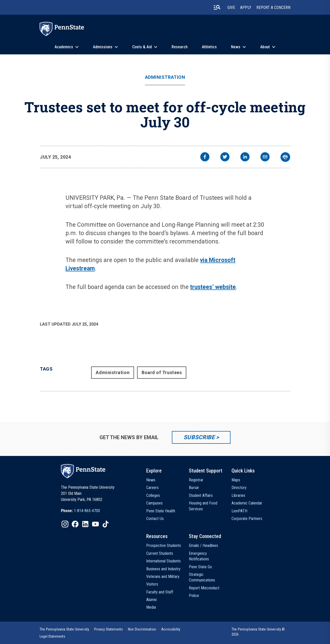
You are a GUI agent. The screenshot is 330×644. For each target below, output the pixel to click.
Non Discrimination (142, 629)
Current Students (160, 553)
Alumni (151, 600)
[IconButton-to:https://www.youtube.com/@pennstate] (95, 524)
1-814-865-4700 (87, 511)
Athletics (209, 47)
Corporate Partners (247, 519)
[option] (80, 511)
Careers (152, 488)
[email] (265, 157)
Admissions (103, 47)
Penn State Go (200, 567)
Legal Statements (53, 636)
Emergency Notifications (199, 556)
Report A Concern (273, 7)
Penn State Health (161, 511)
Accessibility (171, 629)
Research (180, 47)
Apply (246, 7)
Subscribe (199, 437)
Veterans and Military (163, 577)
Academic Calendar (247, 503)
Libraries (238, 495)
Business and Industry (163, 569)
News (236, 47)
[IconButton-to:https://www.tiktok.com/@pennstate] (106, 524)
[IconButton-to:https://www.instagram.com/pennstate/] (65, 524)
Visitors (152, 584)
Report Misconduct (204, 588)
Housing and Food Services (203, 506)
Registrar (196, 480)
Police (194, 596)
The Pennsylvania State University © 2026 (258, 632)
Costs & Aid (142, 47)
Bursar (194, 488)
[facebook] (205, 157)
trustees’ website (213, 287)
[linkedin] (245, 157)
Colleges (153, 495)
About (265, 47)
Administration (165, 77)
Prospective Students (164, 546)
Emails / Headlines (203, 546)
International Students (163, 561)
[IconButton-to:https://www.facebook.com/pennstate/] (75, 524)
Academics (64, 47)
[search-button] (217, 7)
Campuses (154, 503)
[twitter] (225, 157)
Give (231, 7)
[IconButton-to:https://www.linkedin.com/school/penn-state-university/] (85, 524)
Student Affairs (201, 495)
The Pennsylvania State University (64, 629)
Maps (236, 480)
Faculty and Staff (160, 592)
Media (151, 607)
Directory (239, 488)
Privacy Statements (109, 629)
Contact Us (155, 519)
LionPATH (239, 511)
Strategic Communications (202, 577)
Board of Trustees (162, 372)
